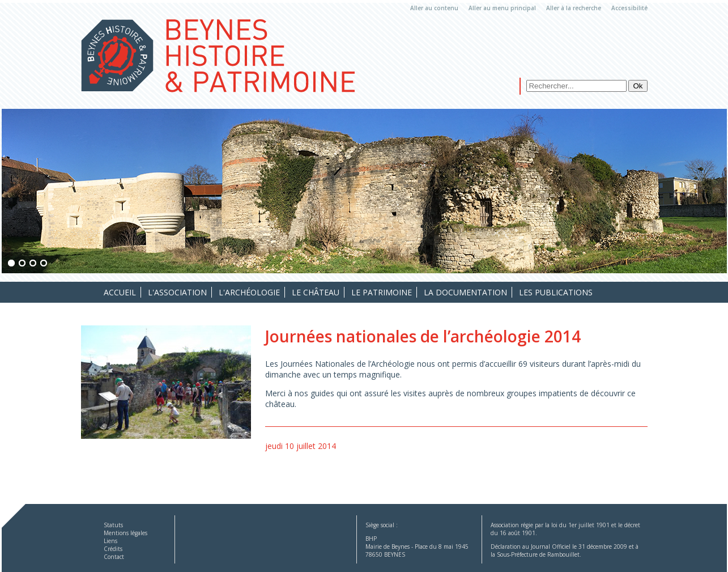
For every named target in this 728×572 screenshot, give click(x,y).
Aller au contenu (434, 8)
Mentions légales (125, 533)
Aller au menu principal (502, 8)
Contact (114, 557)
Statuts (113, 525)
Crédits (113, 549)
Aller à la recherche (574, 8)
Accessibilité (629, 8)
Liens (110, 541)
